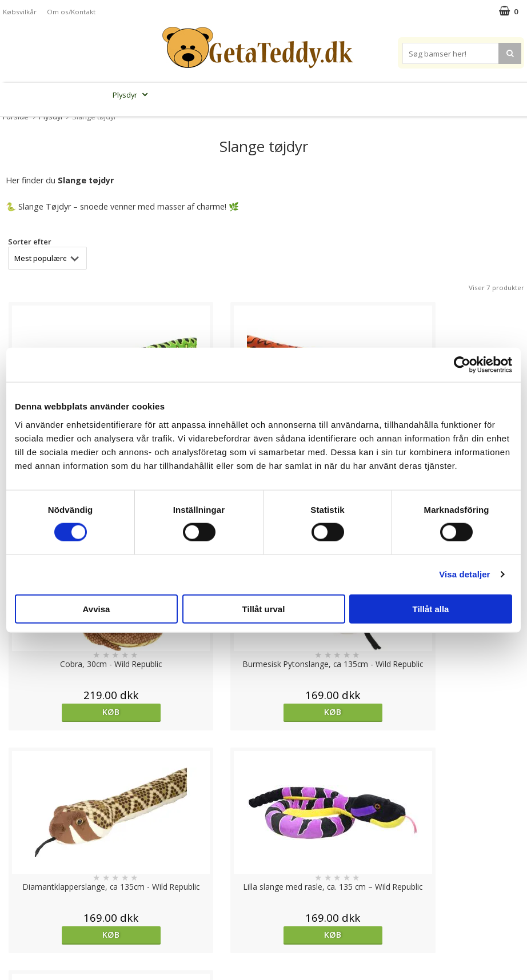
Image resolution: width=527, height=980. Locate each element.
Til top (263, 821)
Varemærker (366, 95)
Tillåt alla (431, 609)
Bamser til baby (298, 95)
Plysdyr (131, 95)
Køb (66, 712)
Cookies (18, 860)
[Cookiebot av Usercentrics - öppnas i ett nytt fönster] (462, 365)
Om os (15, 929)
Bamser (86, 95)
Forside (16, 117)
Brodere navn (431, 95)
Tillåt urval (264, 609)
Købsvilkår (20, 12)
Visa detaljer (464, 574)
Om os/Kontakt (71, 12)
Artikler (16, 912)
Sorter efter (30, 242)
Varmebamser (235, 95)
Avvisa (97, 609)
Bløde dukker (180, 95)
